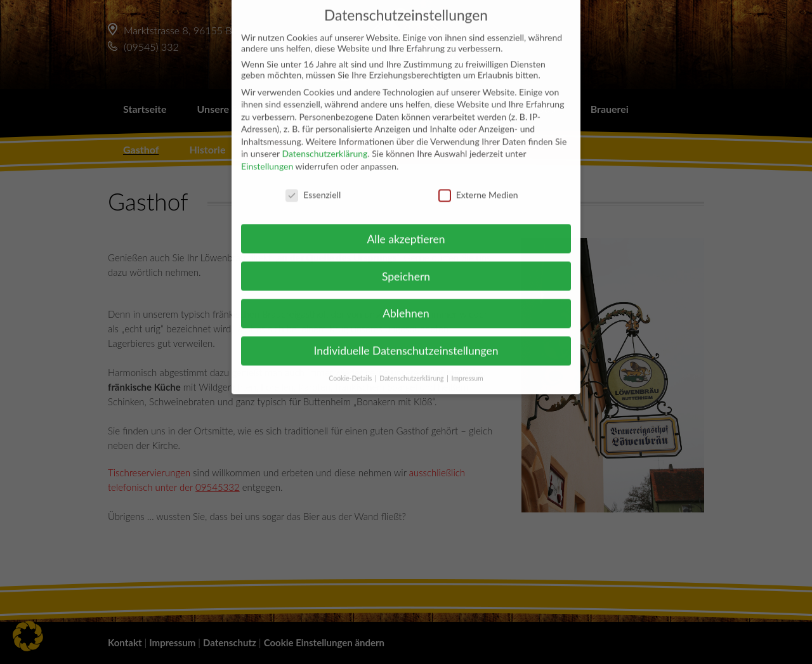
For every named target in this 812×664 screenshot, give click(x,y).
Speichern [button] (406, 265)
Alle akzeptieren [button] (406, 227)
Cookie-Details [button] (351, 367)
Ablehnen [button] (406, 302)
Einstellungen (267, 155)
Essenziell (313, 184)
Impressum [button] (468, 367)
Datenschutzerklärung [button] (412, 367)
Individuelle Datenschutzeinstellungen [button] (406, 340)
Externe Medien (478, 184)
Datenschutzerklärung (324, 142)
